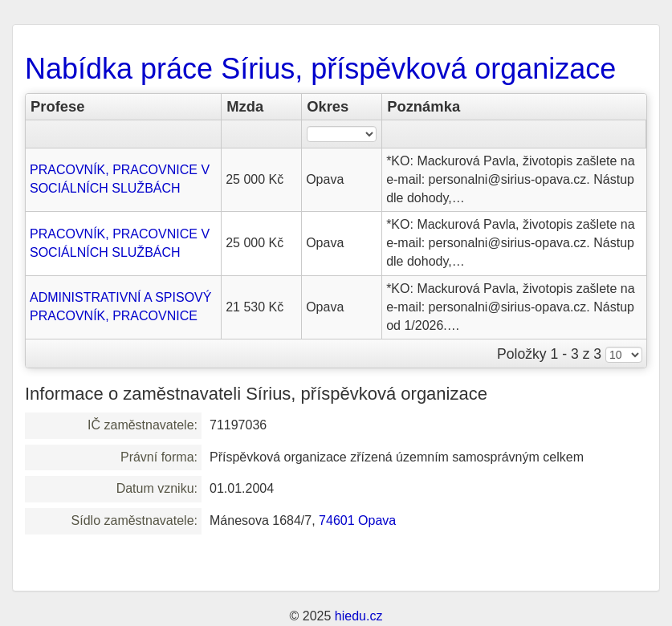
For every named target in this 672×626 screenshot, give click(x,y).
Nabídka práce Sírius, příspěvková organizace (320, 69)
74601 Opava (357, 520)
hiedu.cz (359, 616)
